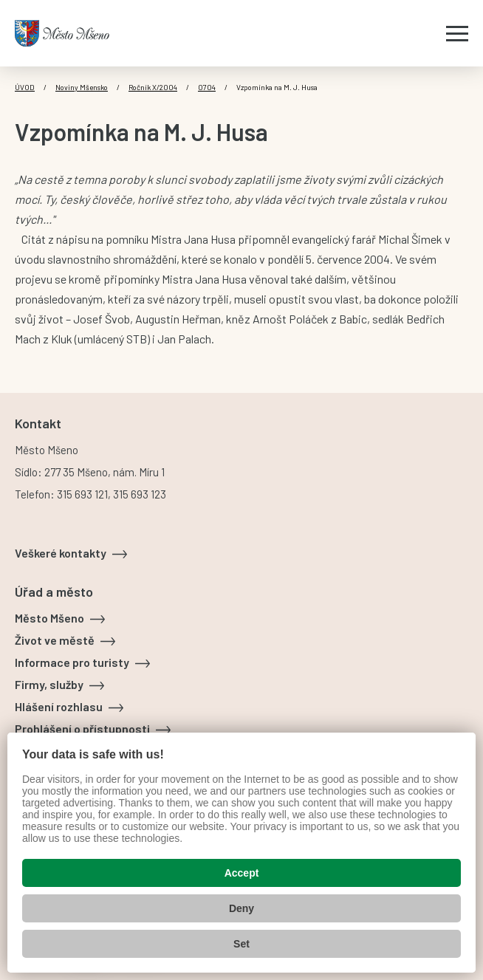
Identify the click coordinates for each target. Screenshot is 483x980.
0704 (207, 87)
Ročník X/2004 (153, 87)
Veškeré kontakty (61, 553)
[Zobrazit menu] (457, 33)
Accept (242, 873)
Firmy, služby (49, 684)
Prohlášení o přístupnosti (82, 729)
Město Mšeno (49, 618)
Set (241, 944)
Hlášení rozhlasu (59, 706)
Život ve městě (55, 640)
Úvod (25, 87)
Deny (241, 908)
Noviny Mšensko (82, 87)
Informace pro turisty (72, 662)
